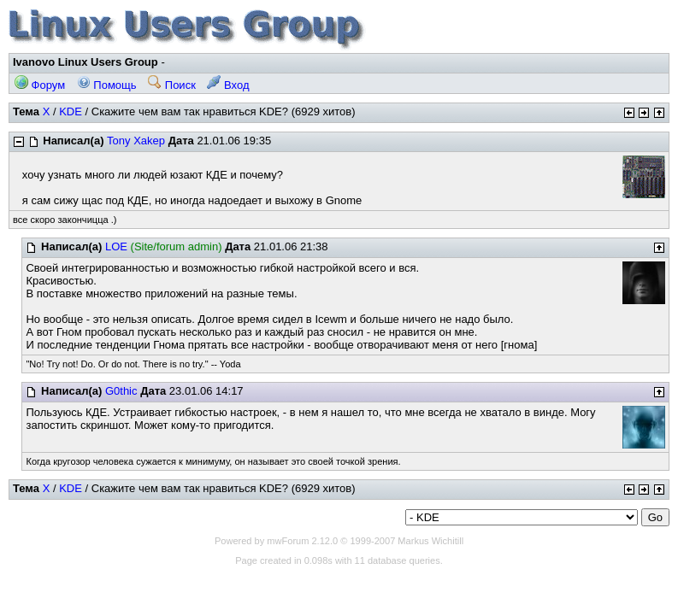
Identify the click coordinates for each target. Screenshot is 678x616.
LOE (116, 246)
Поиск (172, 85)
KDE (71, 111)
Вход (228, 85)
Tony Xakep (136, 141)
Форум (40, 85)
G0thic (121, 391)
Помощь (107, 85)
